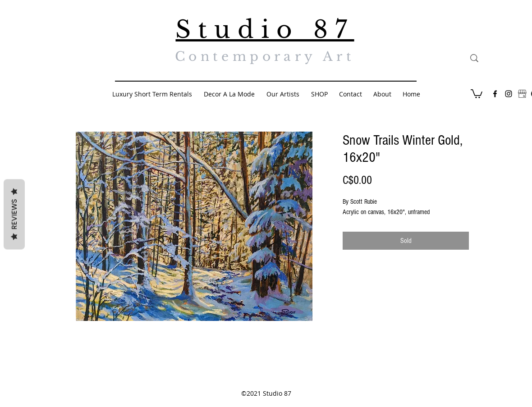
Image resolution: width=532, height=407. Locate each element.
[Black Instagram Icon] (509, 94)
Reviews (14, 214)
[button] (477, 93)
